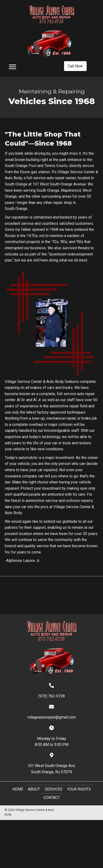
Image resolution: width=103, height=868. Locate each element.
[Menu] (13, 67)
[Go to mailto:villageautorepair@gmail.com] (51, 712)
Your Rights (79, 789)
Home (18, 789)
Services (54, 789)
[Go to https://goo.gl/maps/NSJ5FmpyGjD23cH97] (51, 764)
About (34, 789)
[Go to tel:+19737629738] (51, 691)
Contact (52, 798)
